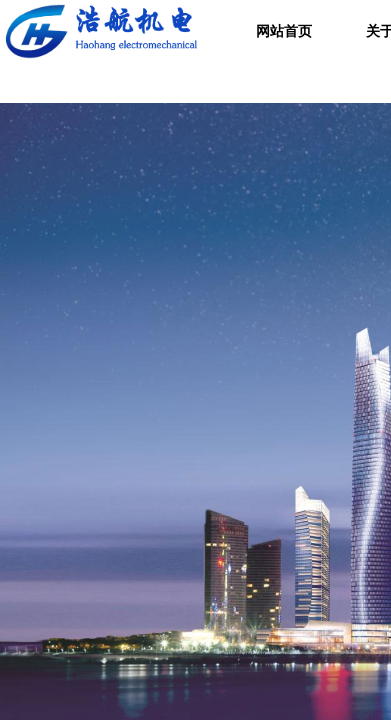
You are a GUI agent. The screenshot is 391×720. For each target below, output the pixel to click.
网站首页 (284, 31)
